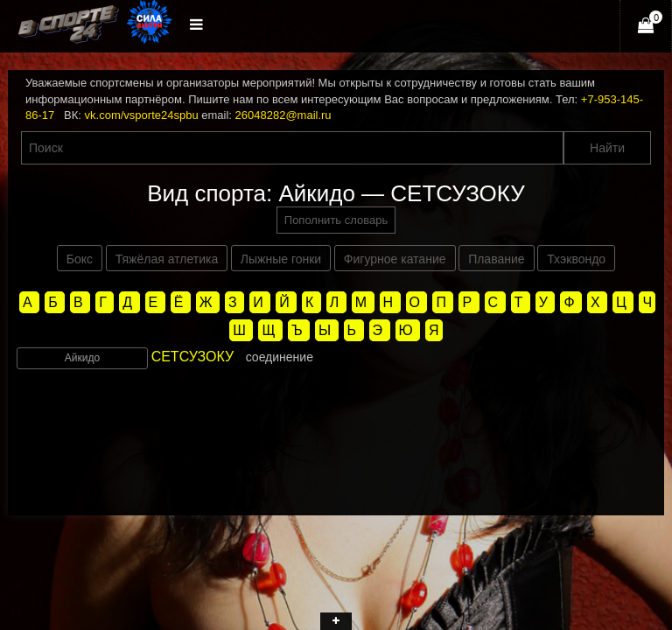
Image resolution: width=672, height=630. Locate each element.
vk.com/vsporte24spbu (142, 115)
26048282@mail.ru (283, 115)
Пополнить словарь (336, 220)
